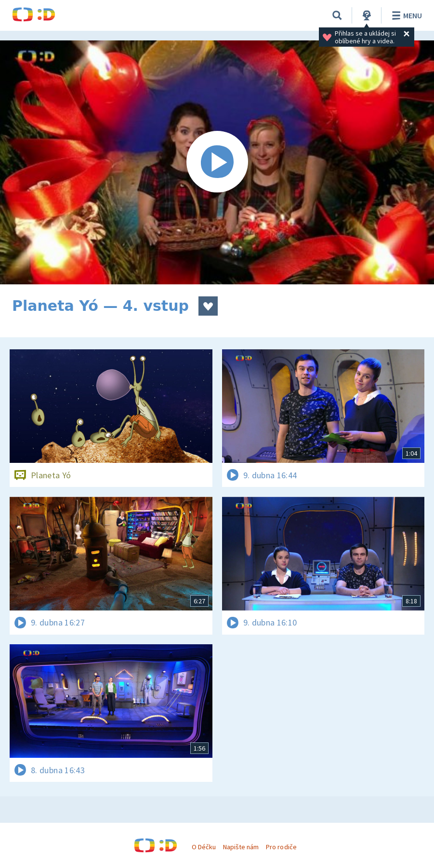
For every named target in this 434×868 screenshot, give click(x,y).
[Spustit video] (217, 162)
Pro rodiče (281, 847)
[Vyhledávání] (337, 15)
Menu (405, 15)
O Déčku (204, 847)
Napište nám (241, 847)
